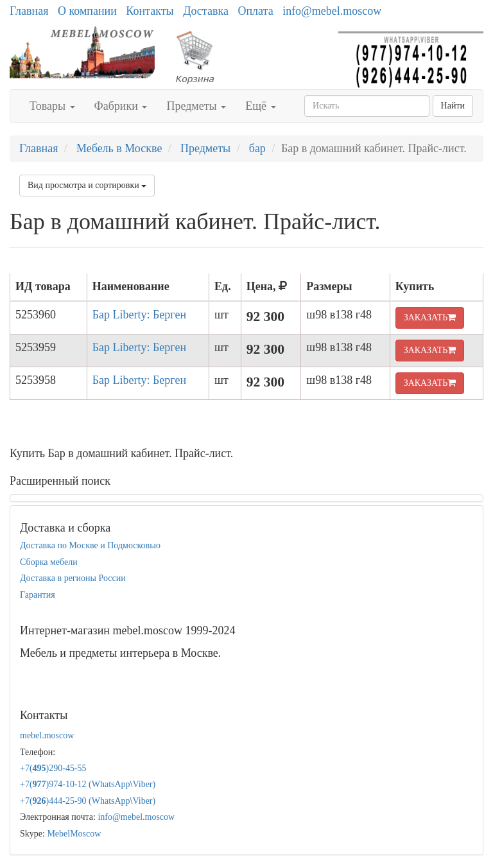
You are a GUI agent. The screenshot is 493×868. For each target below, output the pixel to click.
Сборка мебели (49, 562)
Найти (453, 106)
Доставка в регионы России (73, 578)
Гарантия (38, 595)
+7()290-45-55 (53, 768)
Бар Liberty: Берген (139, 315)
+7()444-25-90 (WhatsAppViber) (88, 801)
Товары (52, 106)
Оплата (255, 11)
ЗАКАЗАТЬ (430, 317)
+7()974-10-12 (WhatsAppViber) (88, 784)
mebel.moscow (47, 735)
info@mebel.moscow (332, 11)
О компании (87, 11)
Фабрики (121, 106)
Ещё (260, 106)
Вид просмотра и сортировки (87, 185)
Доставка (206, 11)
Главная (29, 11)
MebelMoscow (74, 834)
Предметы (196, 106)
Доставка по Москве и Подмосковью (90, 545)
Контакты (150, 11)
